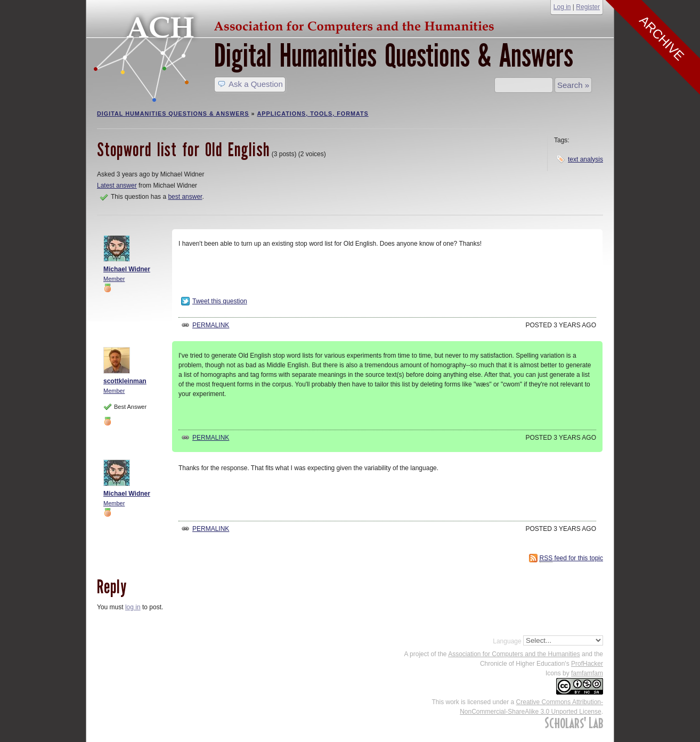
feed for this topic (571, 558)
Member (114, 279)
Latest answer (117, 185)
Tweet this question (220, 301)
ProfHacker (587, 664)
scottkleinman (125, 381)
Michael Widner (127, 269)
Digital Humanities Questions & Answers (394, 56)
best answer (185, 197)
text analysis (585, 159)
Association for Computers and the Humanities (514, 654)
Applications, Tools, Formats (313, 114)
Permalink (211, 325)
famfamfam (587, 673)
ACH (297, 25)
